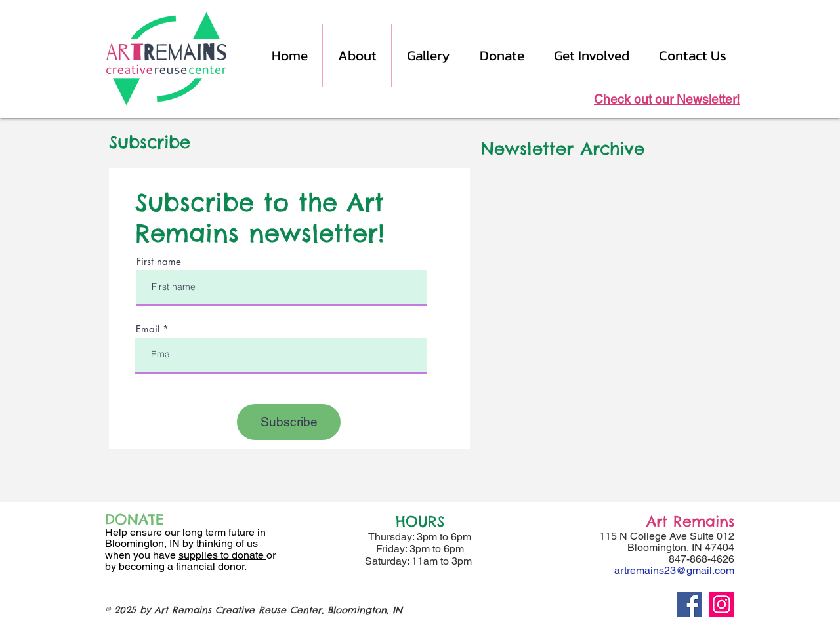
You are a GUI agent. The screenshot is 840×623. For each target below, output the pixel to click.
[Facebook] (689, 604)
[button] (357, 56)
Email (148, 329)
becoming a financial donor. (183, 566)
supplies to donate (222, 555)
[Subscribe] (289, 422)
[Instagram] (722, 604)
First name (159, 261)
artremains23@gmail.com (674, 570)
